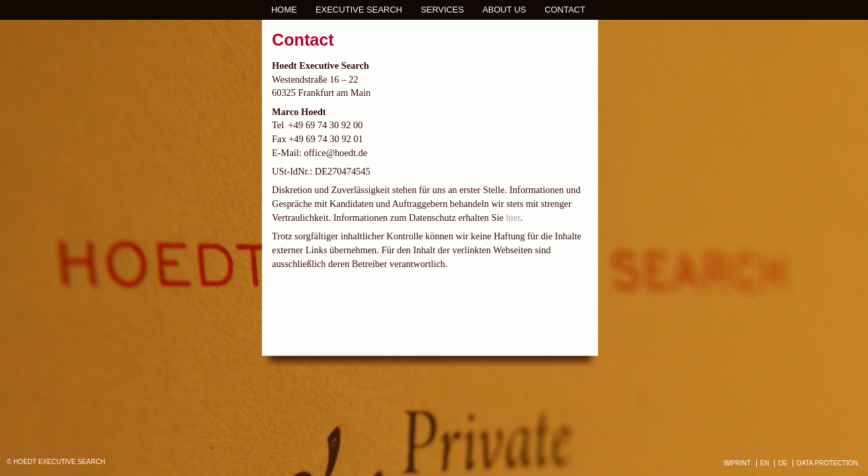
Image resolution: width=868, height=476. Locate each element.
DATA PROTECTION (827, 463)
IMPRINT (737, 463)
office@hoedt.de (335, 153)
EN (765, 463)
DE (783, 463)
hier (513, 218)
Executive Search (359, 10)
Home (284, 10)
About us (504, 10)
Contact (565, 10)
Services (442, 10)
